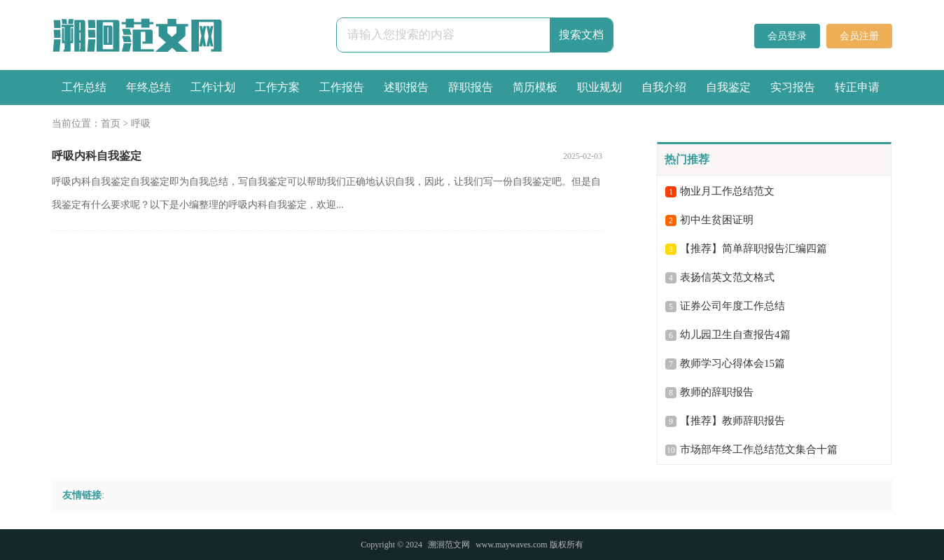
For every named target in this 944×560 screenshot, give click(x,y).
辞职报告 (471, 87)
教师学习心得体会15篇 (733, 363)
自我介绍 (664, 87)
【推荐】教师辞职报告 (733, 421)
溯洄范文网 (449, 545)
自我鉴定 (728, 87)
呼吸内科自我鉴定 (97, 156)
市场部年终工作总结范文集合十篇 (759, 449)
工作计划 (213, 87)
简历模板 (535, 87)
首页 (111, 124)
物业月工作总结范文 (727, 191)
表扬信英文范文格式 (727, 277)
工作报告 (342, 87)
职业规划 (599, 87)
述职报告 (406, 87)
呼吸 (141, 124)
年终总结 (148, 87)
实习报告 (793, 87)
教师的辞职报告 (717, 392)
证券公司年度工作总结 (733, 306)
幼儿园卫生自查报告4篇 (735, 335)
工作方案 (277, 87)
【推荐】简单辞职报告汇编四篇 (754, 248)
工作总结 (84, 87)
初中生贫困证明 (717, 220)
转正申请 (857, 87)
